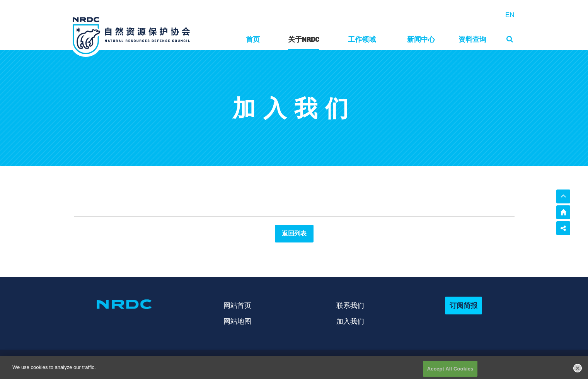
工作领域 (362, 39)
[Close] (578, 370)
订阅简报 (464, 305)
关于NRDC (304, 39)
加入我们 (350, 321)
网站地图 (237, 321)
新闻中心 (421, 39)
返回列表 (294, 233)
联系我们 (350, 305)
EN (510, 15)
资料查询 (472, 39)
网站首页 (237, 305)
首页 (253, 39)
